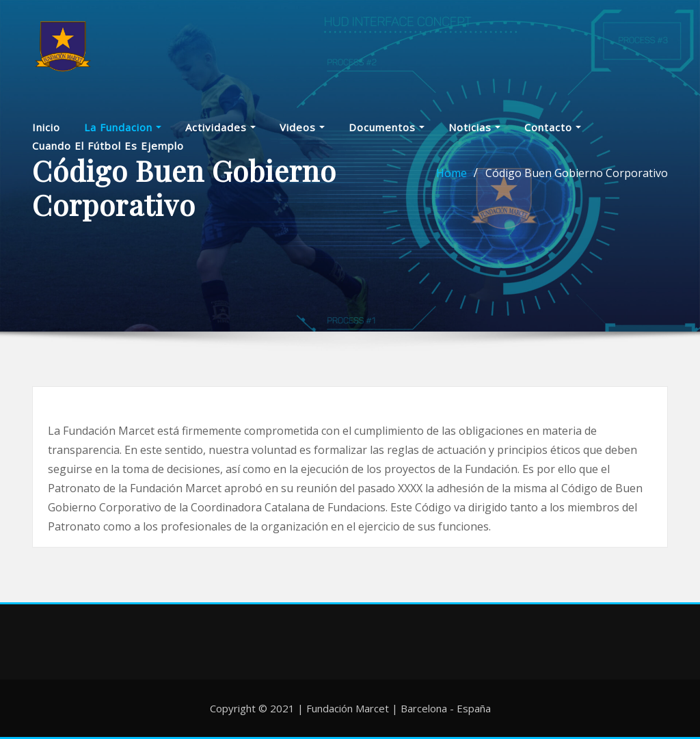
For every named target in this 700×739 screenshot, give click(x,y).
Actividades (220, 134)
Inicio (46, 134)
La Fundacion (123, 134)
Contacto (553, 134)
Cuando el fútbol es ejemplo (108, 152)
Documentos (387, 134)
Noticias (474, 134)
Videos (302, 134)
